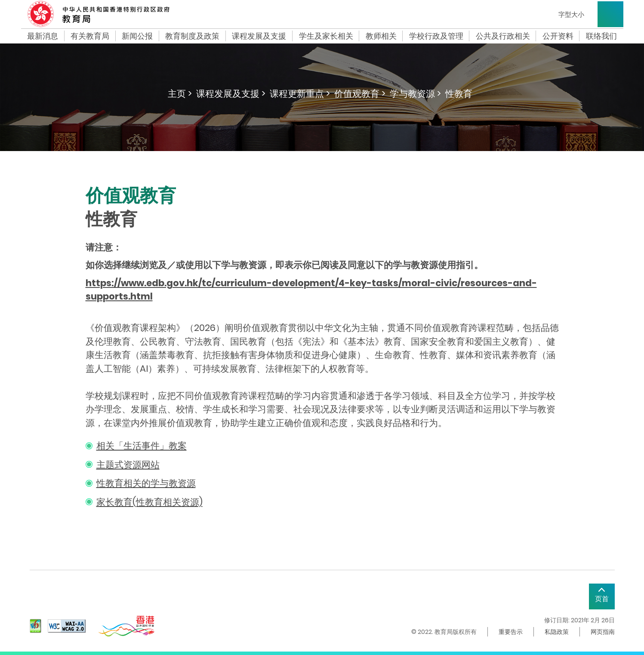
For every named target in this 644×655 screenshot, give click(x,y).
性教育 (459, 94)
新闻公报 (137, 36)
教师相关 (381, 36)
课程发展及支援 (259, 36)
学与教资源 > (415, 94)
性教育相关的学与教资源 (146, 483)
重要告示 (511, 632)
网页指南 (603, 632)
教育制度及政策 (192, 36)
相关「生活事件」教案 (142, 446)
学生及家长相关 (326, 36)
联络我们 (601, 36)
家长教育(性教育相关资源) (149, 502)
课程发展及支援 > (231, 94)
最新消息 (43, 36)
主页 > (180, 94)
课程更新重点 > (300, 94)
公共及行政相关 (503, 36)
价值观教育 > (360, 94)
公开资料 (558, 36)
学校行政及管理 (436, 36)
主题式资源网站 (128, 465)
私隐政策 (557, 632)
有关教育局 (90, 36)
